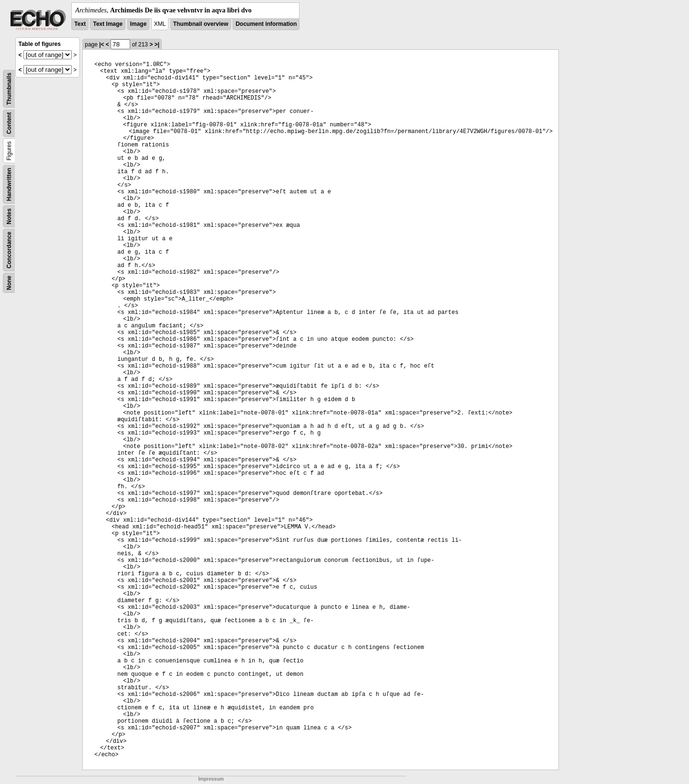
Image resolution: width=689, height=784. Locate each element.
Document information (266, 24)
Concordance (9, 250)
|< (101, 45)
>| (157, 45)
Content (9, 123)
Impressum (211, 779)
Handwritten (9, 185)
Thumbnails (9, 89)
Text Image (108, 24)
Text (80, 24)
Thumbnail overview (201, 24)
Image (139, 24)
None (9, 283)
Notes (9, 216)
